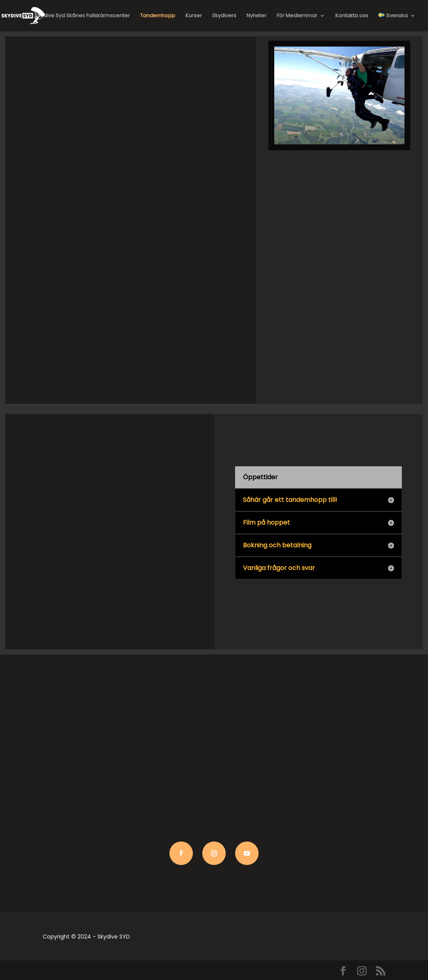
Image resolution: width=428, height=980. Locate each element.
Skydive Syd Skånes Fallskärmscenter (82, 16)
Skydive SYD (114, 937)
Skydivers (224, 16)
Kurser (194, 16)
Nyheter (256, 16)
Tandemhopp (158, 16)
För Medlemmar (297, 16)
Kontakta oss (352, 16)
